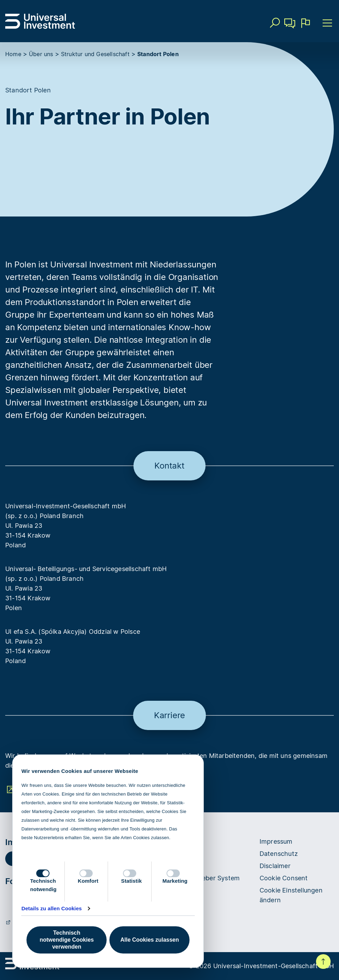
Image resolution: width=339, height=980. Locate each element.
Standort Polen (158, 54)
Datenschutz (279, 854)
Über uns (41, 54)
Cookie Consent (284, 878)
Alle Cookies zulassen (149, 940)
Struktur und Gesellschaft (95, 54)
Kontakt (290, 26)
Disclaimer (275, 866)
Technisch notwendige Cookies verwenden (67, 940)
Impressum (276, 841)
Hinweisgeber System (207, 878)
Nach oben (323, 962)
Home (13, 54)
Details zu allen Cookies (51, 908)
